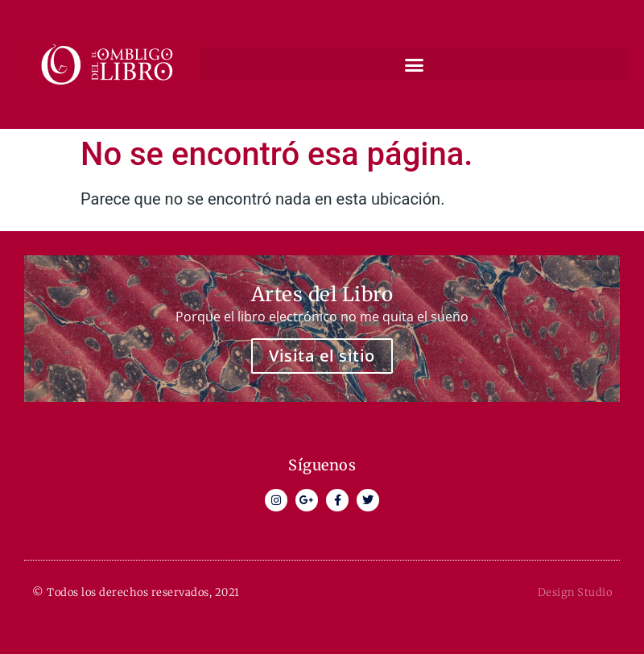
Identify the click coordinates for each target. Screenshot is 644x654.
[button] (414, 64)
